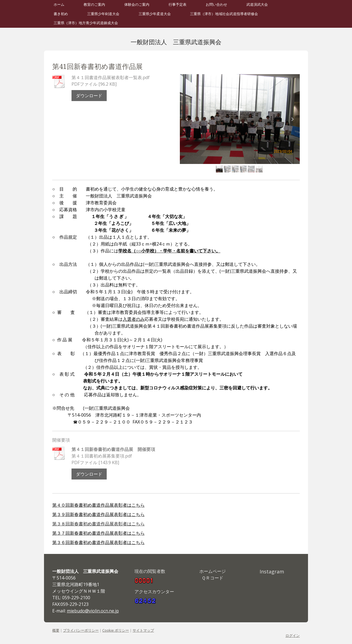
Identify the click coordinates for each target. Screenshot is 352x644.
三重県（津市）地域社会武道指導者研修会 (224, 14)
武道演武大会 (257, 5)
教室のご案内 (94, 5)
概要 (56, 630)
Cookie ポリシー (116, 630)
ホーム (59, 5)
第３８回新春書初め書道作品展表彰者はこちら (98, 524)
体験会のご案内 (137, 5)
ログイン (293, 635)
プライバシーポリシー (81, 630)
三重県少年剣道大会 (103, 14)
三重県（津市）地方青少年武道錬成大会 (86, 23)
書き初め (61, 14)
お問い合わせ (216, 5)
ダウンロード (89, 96)
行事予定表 (178, 5)
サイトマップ (143, 630)
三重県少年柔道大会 (155, 14)
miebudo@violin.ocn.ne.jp (93, 611)
